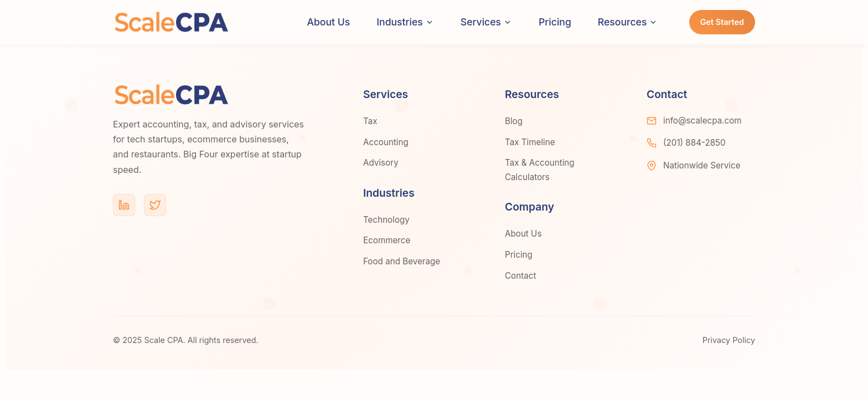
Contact (520, 276)
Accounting (386, 142)
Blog (514, 121)
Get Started (722, 22)
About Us (329, 22)
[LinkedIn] (124, 205)
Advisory (381, 163)
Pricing (555, 22)
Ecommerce (387, 240)
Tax (370, 121)
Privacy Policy (729, 340)
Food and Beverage (402, 261)
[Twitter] (155, 205)
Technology (386, 220)
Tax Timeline (530, 142)
